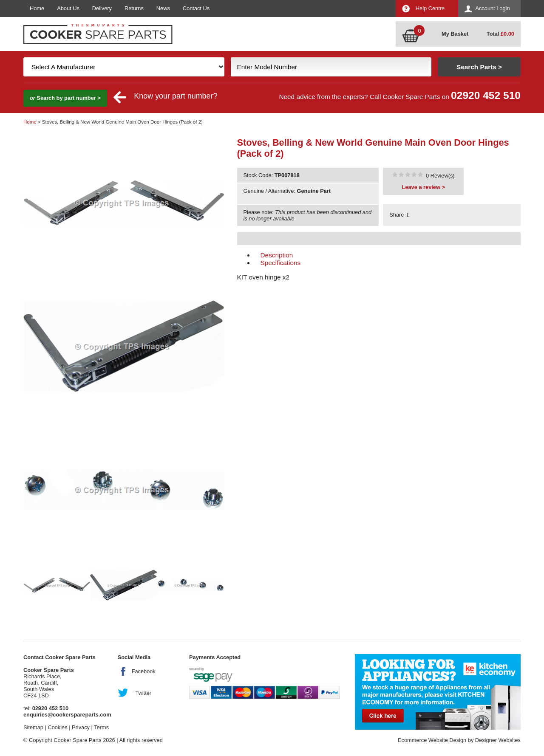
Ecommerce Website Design (432, 740)
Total (500, 34)
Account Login (492, 8)
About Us (68, 8)
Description (277, 255)
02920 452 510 (486, 95)
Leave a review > (424, 187)
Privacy (81, 727)
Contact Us (196, 8)
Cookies (57, 727)
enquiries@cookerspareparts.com (67, 715)
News (163, 8)
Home (37, 8)
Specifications (281, 263)
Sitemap (33, 727)
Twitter (143, 693)
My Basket (455, 34)
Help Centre (430, 8)
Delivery (102, 8)
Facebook (144, 671)
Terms (101, 727)
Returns (134, 8)
